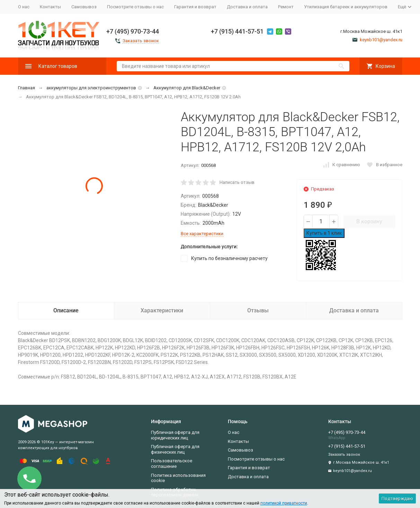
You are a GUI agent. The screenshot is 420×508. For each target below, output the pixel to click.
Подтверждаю (397, 498)
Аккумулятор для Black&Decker (187, 88)
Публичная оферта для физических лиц (175, 449)
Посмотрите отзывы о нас (135, 7)
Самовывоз (84, 7)
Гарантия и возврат (195, 7)
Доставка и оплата (247, 7)
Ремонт (286, 7)
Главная (26, 88)
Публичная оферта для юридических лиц (175, 435)
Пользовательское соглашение (172, 464)
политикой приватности (284, 503)
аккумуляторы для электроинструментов (91, 88)
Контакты (50, 7)
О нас (24, 7)
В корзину (369, 221)
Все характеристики (202, 234)
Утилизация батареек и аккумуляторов (346, 7)
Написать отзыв (237, 182)
